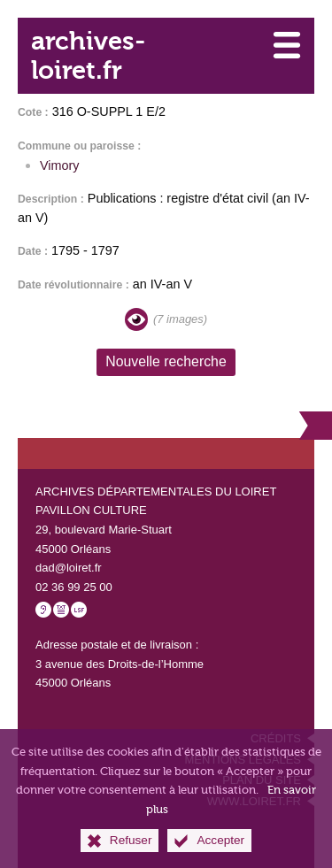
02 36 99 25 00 (74, 587)
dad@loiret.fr (69, 568)
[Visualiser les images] (136, 319)
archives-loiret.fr (88, 56)
